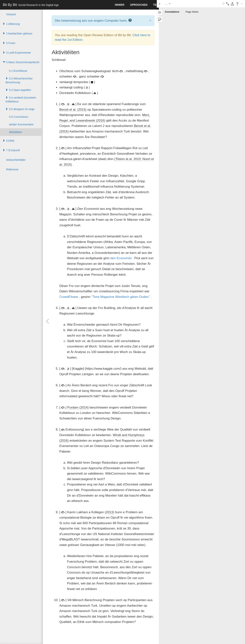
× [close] (150, 20)
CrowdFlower (69, 297)
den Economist (121, 258)
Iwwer (120, 5)
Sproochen (139, 5)
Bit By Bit (31, 5)
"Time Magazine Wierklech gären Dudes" (120, 297)
